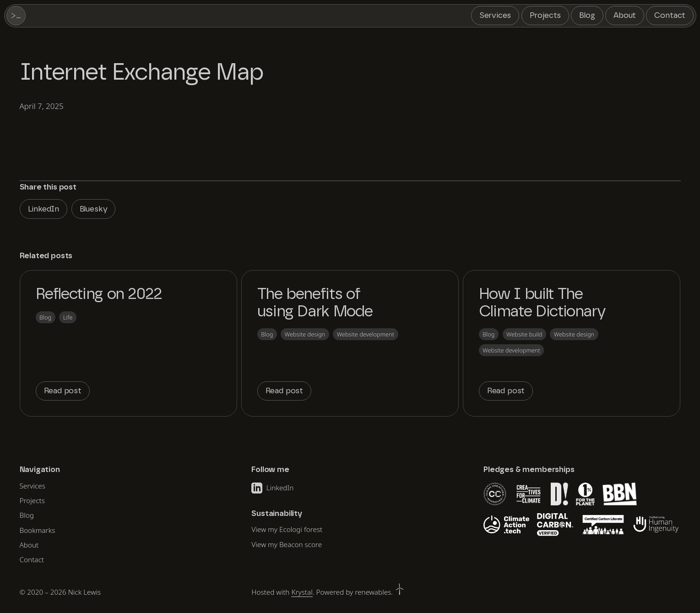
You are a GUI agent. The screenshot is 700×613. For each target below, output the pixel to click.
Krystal (302, 592)
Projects (545, 15)
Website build (524, 334)
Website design (305, 334)
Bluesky (94, 209)
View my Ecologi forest (287, 529)
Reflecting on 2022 (99, 294)
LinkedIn (44, 209)
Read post (63, 391)
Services (495, 15)
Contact (670, 15)
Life (68, 317)
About (625, 15)
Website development (366, 334)
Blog (587, 15)
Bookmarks (38, 530)
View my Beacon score (287, 544)
